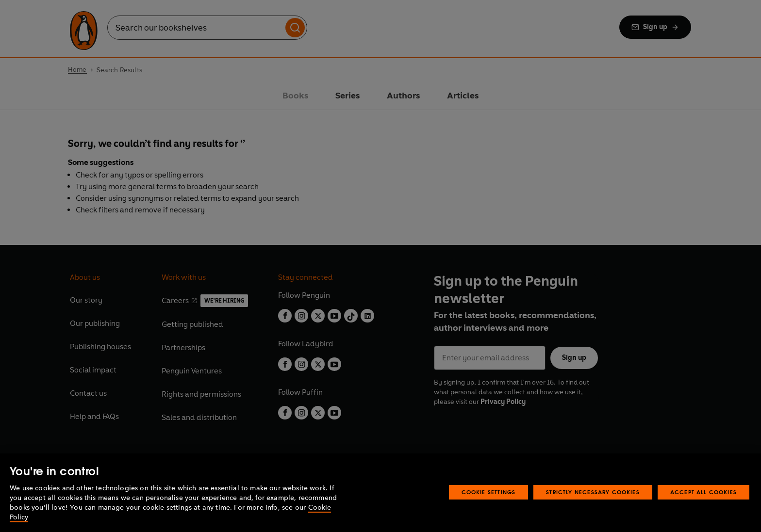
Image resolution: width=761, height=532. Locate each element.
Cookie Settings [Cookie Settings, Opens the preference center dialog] (489, 492)
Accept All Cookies (703, 492)
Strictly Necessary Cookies (593, 492)
